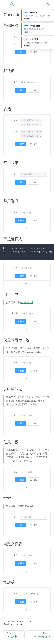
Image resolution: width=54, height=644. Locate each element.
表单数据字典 (27, 303)
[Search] (48, 4)
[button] (5, 4)
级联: (16, 37)
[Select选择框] (14, 635)
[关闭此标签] (40, 120)
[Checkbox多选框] (38, 635)
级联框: (15, 313)
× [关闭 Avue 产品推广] (52, 10)
